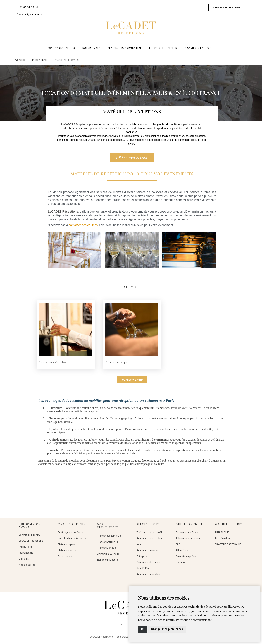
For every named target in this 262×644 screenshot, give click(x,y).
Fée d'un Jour (223, 538)
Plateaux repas (66, 544)
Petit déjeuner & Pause (71, 532)
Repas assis (65, 556)
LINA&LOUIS (222, 532)
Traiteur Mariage (107, 548)
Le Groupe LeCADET (30, 535)
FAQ (178, 544)
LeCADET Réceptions (31, 541)
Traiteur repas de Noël (149, 532)
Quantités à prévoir (187, 556)
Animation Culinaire (108, 554)
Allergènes (182, 550)
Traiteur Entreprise (108, 542)
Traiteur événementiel (110, 536)
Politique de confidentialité (194, 620)
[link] (194, 620)
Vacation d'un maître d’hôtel (53, 362)
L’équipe (24, 559)
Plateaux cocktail (68, 550)
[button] (28, 7)
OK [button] (143, 629)
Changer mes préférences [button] (167, 629)
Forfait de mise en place (117, 362)
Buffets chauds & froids (72, 538)
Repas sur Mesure (108, 560)
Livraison (181, 562)
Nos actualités (27, 565)
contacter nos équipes (83, 225)
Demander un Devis (187, 532)
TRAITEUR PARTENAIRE (228, 544)
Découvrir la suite (132, 380)
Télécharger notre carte (189, 538)
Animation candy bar (148, 574)
